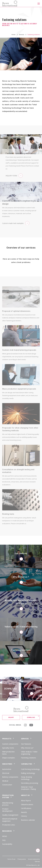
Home (13, 35)
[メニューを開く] (39, 3)
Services (22, 35)
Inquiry (11, 717)
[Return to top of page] (38, 851)
